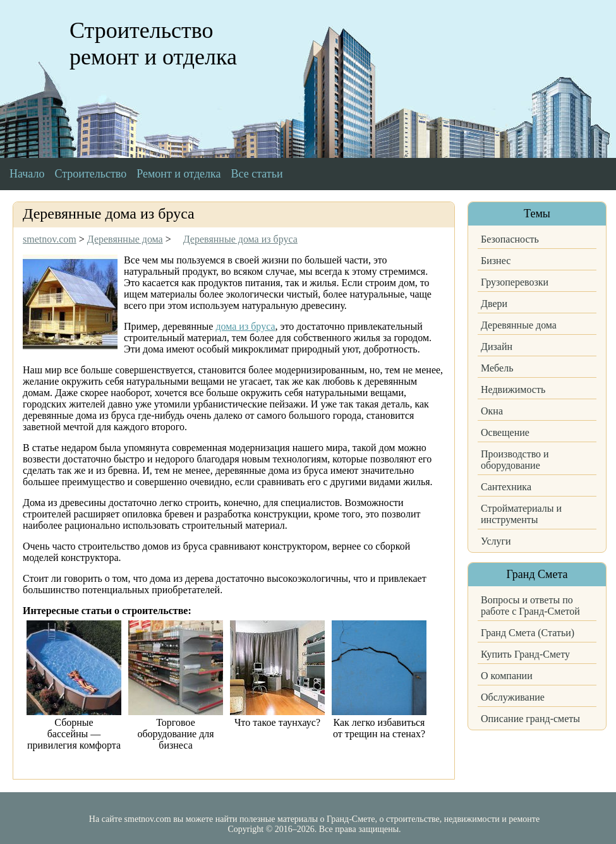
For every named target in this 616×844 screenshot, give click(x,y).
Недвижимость (513, 389)
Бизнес (496, 261)
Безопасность (510, 239)
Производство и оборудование (515, 460)
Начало (27, 174)
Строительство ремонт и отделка (153, 44)
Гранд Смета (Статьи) (528, 633)
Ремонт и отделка (178, 174)
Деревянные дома (519, 325)
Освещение (505, 432)
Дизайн (497, 347)
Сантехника (506, 487)
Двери (494, 304)
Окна (492, 411)
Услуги (496, 541)
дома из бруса (245, 326)
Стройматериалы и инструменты (521, 514)
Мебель (497, 368)
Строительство (90, 174)
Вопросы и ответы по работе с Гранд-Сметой (530, 606)
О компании (507, 676)
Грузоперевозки (515, 282)
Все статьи (257, 174)
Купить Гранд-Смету (525, 654)
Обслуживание (513, 697)
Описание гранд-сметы (530, 719)
